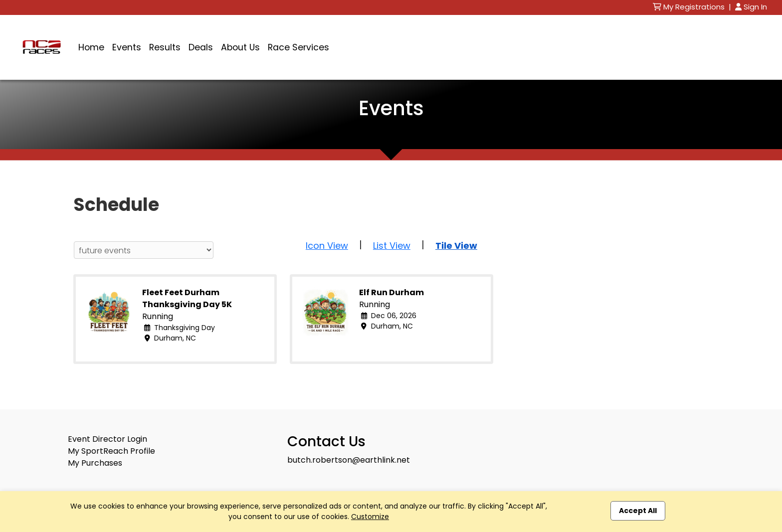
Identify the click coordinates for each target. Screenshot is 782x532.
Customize (370, 517)
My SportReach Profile (111, 451)
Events (127, 47)
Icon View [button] (327, 246)
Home (91, 47)
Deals (201, 47)
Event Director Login (107, 439)
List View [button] (392, 246)
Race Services (298, 47)
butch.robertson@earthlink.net (349, 460)
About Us (240, 47)
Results (165, 47)
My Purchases (95, 463)
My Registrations (690, 7)
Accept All (638, 511)
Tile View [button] (456, 246)
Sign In (751, 7)
